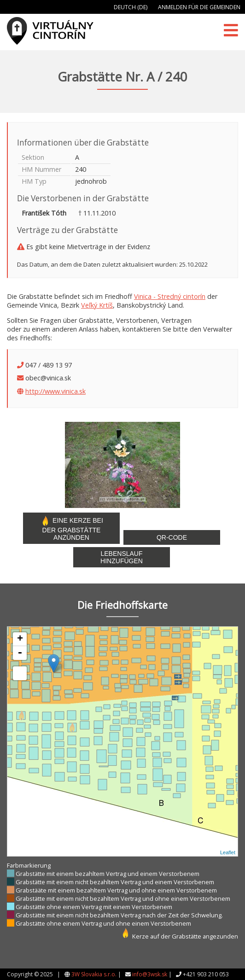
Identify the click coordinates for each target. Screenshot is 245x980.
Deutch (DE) (131, 7)
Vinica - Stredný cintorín (170, 296)
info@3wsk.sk (150, 974)
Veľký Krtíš (97, 305)
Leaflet (228, 852)
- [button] (20, 653)
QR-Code (172, 537)
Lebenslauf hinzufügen (122, 557)
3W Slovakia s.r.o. (94, 974)
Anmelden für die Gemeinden (199, 7)
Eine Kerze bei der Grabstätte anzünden (71, 528)
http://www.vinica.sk (55, 391)
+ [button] (20, 639)
